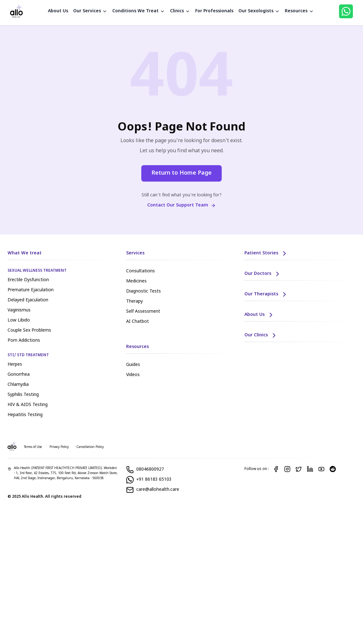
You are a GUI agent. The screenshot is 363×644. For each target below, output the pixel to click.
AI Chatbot (138, 322)
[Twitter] (299, 469)
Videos (133, 375)
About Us (58, 11)
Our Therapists (266, 294)
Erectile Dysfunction (28, 280)
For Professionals (214, 11)
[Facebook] (276, 469)
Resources (299, 11)
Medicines (136, 281)
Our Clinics (261, 335)
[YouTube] (321, 469)
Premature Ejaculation (31, 290)
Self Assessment (143, 312)
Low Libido (19, 320)
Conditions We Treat (139, 11)
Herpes (15, 365)
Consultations (141, 271)
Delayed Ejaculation (28, 300)
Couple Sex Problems (29, 331)
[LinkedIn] (310, 469)
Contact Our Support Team (181, 205)
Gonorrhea (19, 375)
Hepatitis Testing (25, 415)
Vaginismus (19, 310)
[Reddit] (333, 469)
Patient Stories (266, 253)
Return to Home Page (181, 173)
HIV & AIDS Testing (28, 405)
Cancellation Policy (90, 447)
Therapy (135, 302)
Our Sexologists (259, 11)
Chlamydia (18, 385)
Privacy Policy (59, 447)
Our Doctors (263, 274)
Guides (133, 365)
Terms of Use (33, 447)
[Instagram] (287, 469)
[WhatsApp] (346, 11)
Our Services (90, 11)
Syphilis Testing (23, 395)
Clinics (180, 11)
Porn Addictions (24, 341)
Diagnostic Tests (143, 291)
